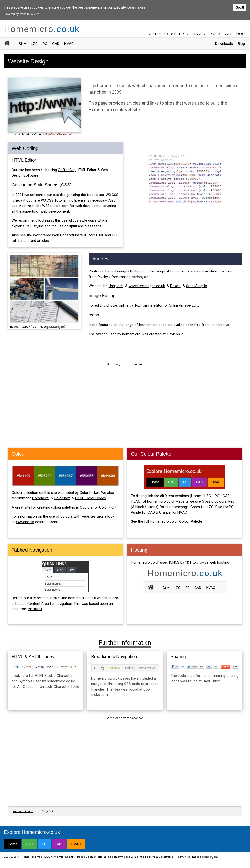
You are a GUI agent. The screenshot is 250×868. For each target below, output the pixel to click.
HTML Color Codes (91, 498)
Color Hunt (108, 507)
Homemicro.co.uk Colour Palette (176, 521)
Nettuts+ (35, 608)
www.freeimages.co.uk (147, 286)
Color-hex (62, 498)
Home (13, 844)
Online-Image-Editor (185, 305)
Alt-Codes (25, 686)
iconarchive (220, 325)
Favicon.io (176, 334)
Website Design (23, 811)
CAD (56, 43)
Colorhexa (40, 498)
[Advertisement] (125, 403)
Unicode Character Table (59, 686)
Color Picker (89, 492)
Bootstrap (165, 856)
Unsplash (116, 286)
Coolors (86, 507)
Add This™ (212, 681)
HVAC (69, 43)
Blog (241, 43)
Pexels (175, 286)
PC (45, 43)
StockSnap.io (197, 286)
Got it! (240, 7)
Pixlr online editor (149, 305)
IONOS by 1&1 (180, 562)
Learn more (136, 7)
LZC (34, 43)
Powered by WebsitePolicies (21, 14)
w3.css (126, 856)
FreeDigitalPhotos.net (58, 134)
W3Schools (25, 521)
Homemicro (42, 29)
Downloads (224, 43)
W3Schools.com (55, 205)
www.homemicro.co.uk (59, 856)
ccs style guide (85, 220)
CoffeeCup (67, 169)
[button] (23, 43)
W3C (84, 235)
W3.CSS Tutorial (54, 200)
